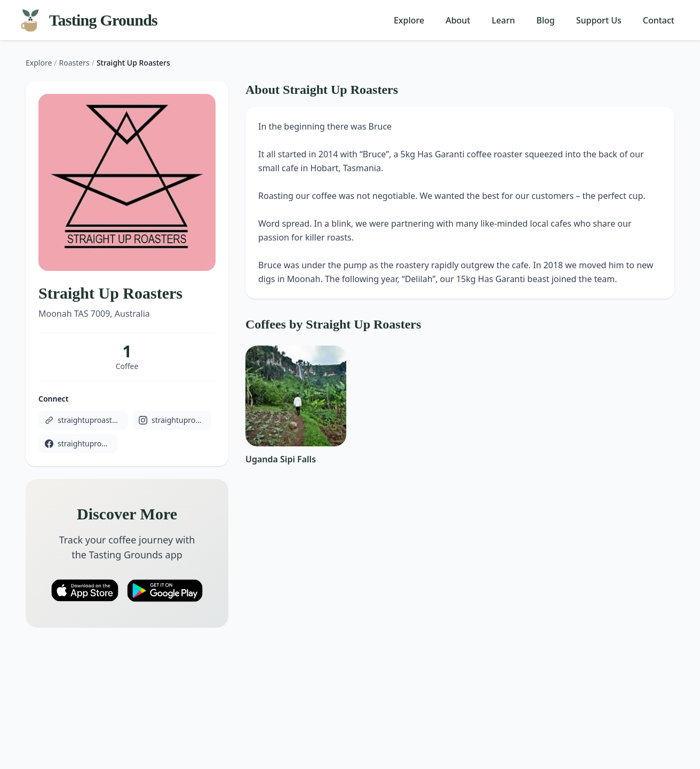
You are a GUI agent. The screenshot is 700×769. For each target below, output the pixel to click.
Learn (504, 20)
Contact (659, 20)
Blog (545, 20)
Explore (409, 20)
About (458, 20)
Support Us (599, 20)
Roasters (74, 63)
